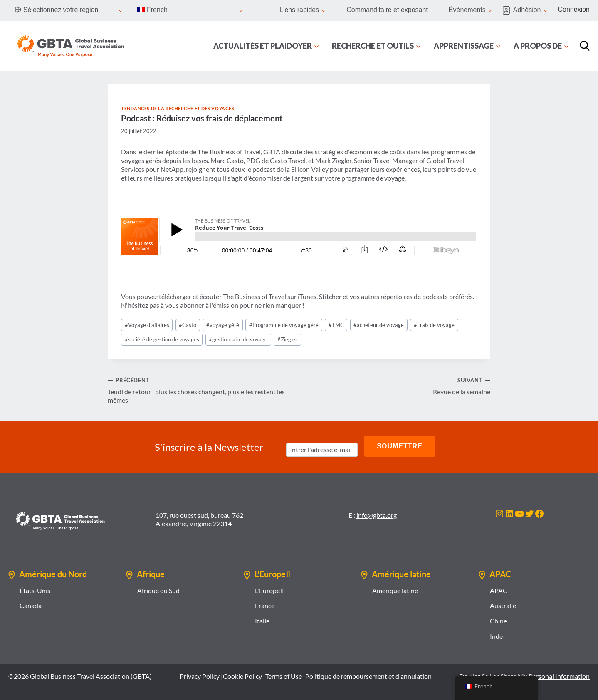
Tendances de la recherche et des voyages (178, 108)
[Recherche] (585, 46)
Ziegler (287, 339)
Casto (188, 325)
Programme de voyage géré (284, 325)
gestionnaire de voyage (238, 339)
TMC (336, 325)
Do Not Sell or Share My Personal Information (524, 672)
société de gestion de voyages (162, 339)
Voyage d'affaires (147, 325)
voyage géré (223, 325)
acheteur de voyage (379, 325)
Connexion (574, 9)
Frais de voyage (434, 325)
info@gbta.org (377, 511)
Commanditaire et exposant (387, 10)
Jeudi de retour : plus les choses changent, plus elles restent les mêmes (200, 390)
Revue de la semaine (398, 386)
